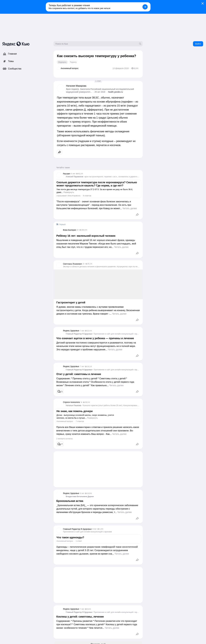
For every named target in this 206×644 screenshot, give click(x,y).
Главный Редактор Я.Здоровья (79, 334)
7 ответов (80, 421)
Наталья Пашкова (74, 405)
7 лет (82, 331)
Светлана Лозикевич (73, 264)
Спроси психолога (71, 402)
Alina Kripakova (74, 196)
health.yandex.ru (116, 92)
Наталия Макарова (76, 86)
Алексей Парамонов (75, 177)
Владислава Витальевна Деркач (80, 496)
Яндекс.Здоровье (71, 331)
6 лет (73, 174)
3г (78, 230)
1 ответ (98, 81)
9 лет (94, 529)
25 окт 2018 (100, 92)
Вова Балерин (70, 230)
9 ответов (87, 196)
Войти (198, 44)
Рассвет (67, 174)
